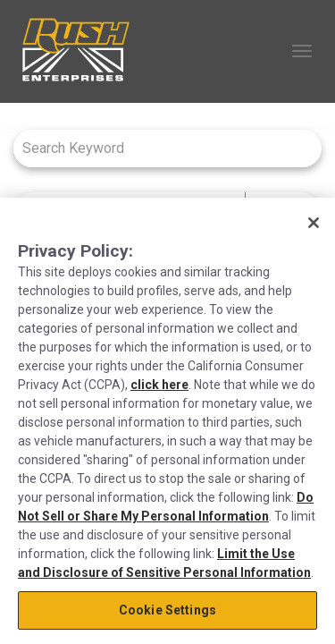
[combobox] (159, 148)
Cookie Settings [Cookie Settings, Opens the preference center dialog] (167, 610)
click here (159, 385)
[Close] (314, 223)
